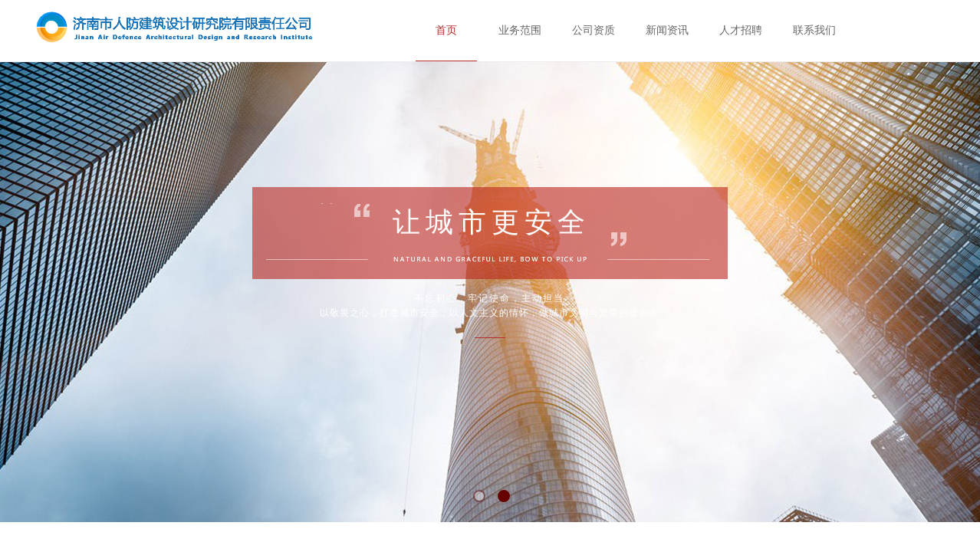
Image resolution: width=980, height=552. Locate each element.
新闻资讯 (667, 30)
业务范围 (520, 30)
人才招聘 (741, 30)
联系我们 (814, 30)
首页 (446, 30)
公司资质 (594, 30)
